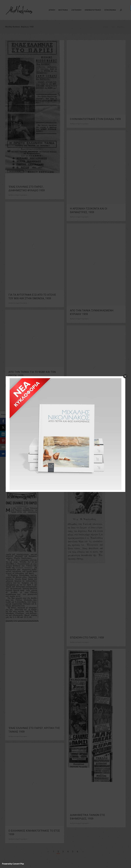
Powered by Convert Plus (13, 864)
